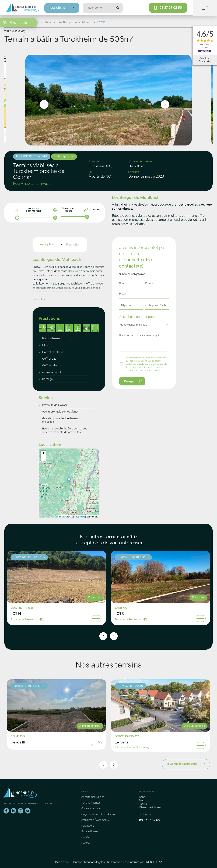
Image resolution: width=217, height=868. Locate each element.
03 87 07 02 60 (149, 820)
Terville (143, 804)
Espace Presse (90, 832)
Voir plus (205, 51)
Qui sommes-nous (92, 809)
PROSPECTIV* (153, 862)
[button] (69, 480)
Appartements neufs (93, 797)
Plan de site (62, 862)
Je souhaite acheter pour (137, 317)
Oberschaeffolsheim (150, 808)
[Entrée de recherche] (101, 8)
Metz (142, 801)
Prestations (74, 245)
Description (46, 245)
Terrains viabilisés (91, 803)
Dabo (142, 797)
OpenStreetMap (79, 517)
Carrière (86, 838)
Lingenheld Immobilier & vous (98, 814)
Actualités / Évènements (95, 820)
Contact (86, 843)
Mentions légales (94, 862)
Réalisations (88, 826)
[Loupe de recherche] (118, 8)
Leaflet (63, 517)
